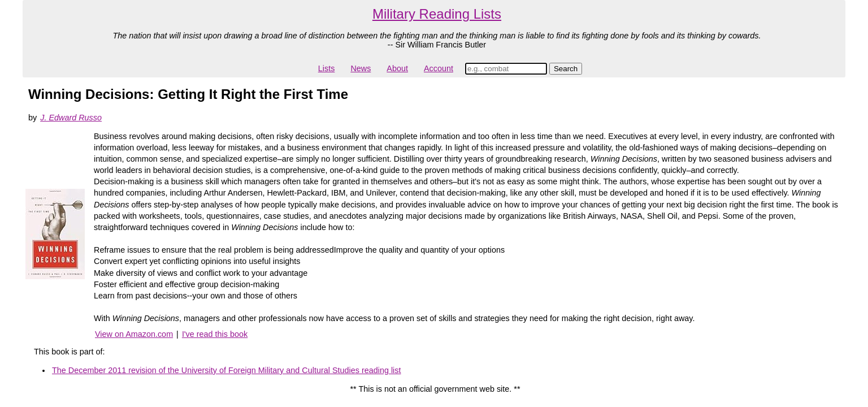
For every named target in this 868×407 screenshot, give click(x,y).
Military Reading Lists (437, 14)
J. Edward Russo (71, 118)
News (361, 68)
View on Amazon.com (134, 334)
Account (439, 68)
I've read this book (215, 334)
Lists (327, 68)
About (397, 68)
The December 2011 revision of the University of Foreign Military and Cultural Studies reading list (226, 370)
